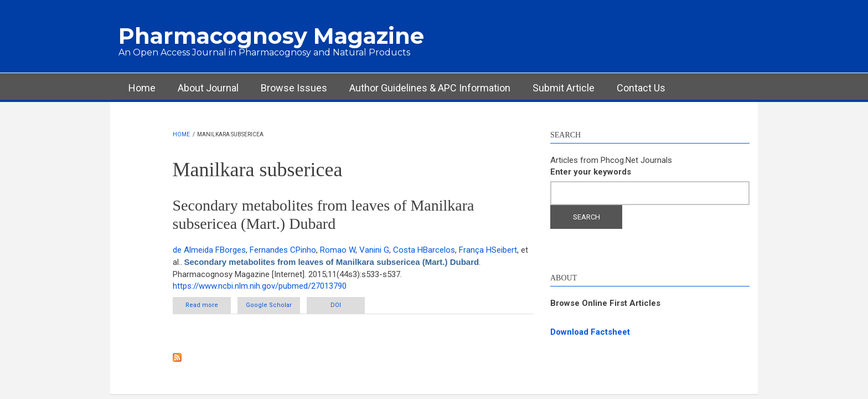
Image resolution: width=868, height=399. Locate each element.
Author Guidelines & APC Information (430, 88)
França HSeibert (488, 250)
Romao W (338, 250)
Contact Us (641, 88)
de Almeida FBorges (209, 250)
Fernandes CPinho (283, 250)
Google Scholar (269, 305)
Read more (208, 305)
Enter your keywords (591, 172)
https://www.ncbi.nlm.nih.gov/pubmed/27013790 (260, 286)
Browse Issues (294, 88)
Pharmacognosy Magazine (271, 36)
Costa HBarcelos (424, 250)
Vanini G (374, 250)
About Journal (208, 88)
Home (142, 88)
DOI (336, 305)
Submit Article (564, 88)
